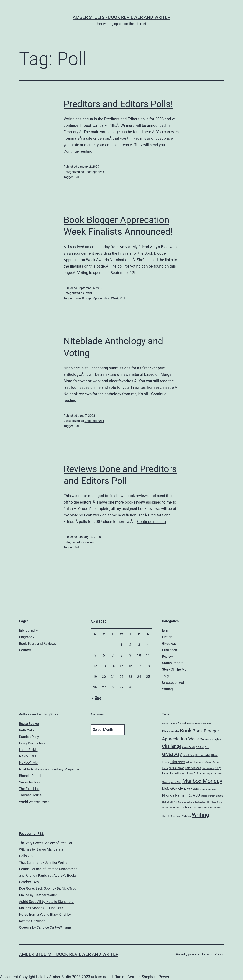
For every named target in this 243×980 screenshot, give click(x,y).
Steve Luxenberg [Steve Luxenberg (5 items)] (186, 802)
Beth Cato (26, 730)
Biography (27, 637)
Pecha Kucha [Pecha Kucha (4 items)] (206, 790)
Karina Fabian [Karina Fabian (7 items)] (176, 768)
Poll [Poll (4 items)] (214, 790)
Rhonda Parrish (31, 776)
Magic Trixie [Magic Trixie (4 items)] (176, 782)
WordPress (215, 954)
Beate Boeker (29, 724)
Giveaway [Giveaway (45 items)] (172, 754)
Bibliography (28, 630)
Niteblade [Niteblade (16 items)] (191, 789)
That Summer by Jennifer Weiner (44, 862)
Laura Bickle (28, 750)
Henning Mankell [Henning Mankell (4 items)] (203, 755)
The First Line (29, 789)
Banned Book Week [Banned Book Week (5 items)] (196, 724)
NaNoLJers (28, 756)
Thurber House (30, 795)
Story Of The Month (177, 669)
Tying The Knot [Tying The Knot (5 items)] (205, 808)
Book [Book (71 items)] (186, 731)
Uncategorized (94, 172)
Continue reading (78, 151)
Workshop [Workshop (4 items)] (186, 816)
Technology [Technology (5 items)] (201, 802)
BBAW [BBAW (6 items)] (210, 724)
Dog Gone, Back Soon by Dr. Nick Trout (48, 888)
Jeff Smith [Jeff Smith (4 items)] (191, 762)
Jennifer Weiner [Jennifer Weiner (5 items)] (204, 762)
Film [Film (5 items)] (207, 747)
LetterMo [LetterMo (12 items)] (180, 773)
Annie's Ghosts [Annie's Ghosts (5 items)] (169, 724)
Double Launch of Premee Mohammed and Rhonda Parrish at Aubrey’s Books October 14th (48, 875)
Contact (25, 650)
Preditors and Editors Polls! (118, 104)
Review (89, 542)
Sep (96, 698)
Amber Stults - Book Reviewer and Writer (122, 17)
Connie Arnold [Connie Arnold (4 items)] (189, 747)
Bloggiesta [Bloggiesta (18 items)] (170, 731)
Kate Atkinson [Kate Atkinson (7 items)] (193, 768)
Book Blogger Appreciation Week (96, 298)
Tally (165, 676)
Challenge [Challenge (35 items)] (172, 746)
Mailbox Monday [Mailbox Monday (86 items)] (202, 781)
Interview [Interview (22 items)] (177, 761)
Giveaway (169, 643)
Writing (167, 689)
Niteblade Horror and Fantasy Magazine (49, 769)
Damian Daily (29, 737)
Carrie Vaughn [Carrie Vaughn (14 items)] (210, 739)
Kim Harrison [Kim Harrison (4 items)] (208, 768)
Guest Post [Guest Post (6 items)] (189, 755)
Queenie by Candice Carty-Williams (45, 927)
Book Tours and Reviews (37, 643)
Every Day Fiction (32, 743)
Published (169, 650)
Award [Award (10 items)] (182, 723)
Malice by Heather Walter (38, 895)
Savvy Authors (30, 782)
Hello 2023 (27, 856)
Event (88, 293)
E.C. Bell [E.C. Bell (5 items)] (200, 747)
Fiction (167, 637)
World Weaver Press (34, 802)
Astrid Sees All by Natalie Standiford (46, 902)
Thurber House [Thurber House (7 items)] (189, 807)
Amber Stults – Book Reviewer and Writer (69, 954)
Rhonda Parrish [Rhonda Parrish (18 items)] (174, 795)
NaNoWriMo (28, 763)
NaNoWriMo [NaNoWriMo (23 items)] (173, 789)
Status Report (172, 663)
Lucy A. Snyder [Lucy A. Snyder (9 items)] (196, 774)
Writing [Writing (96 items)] (200, 815)
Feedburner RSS (31, 834)
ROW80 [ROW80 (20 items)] (194, 795)
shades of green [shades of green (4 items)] (208, 796)
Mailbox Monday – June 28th (41, 908)
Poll (77, 177)
